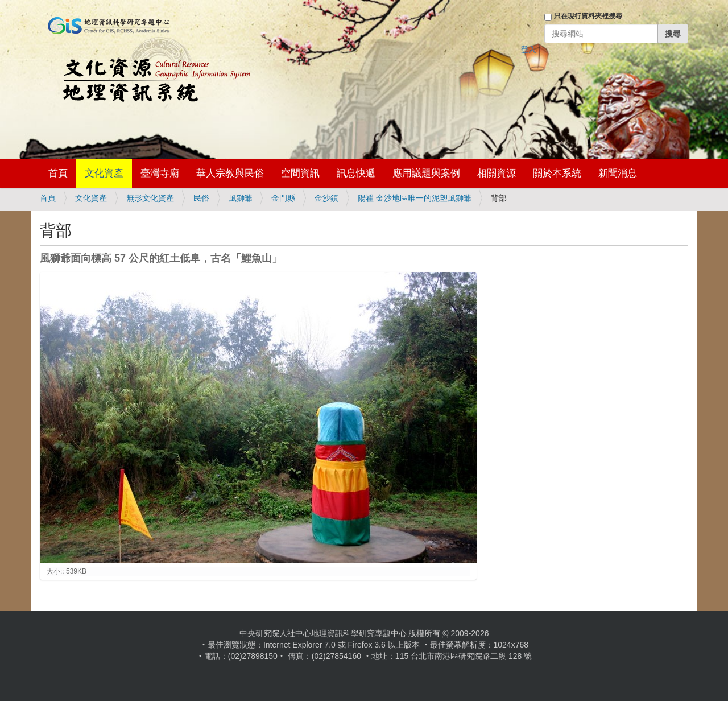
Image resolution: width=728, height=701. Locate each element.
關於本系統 (557, 173)
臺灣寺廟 (160, 173)
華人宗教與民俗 (230, 173)
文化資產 (104, 173)
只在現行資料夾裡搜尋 (588, 16)
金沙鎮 (326, 198)
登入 (528, 50)
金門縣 (283, 198)
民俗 (201, 198)
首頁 (58, 173)
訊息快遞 (356, 173)
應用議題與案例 (426, 173)
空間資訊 (300, 173)
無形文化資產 (150, 198)
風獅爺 (241, 198)
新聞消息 (618, 173)
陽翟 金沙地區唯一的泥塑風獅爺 (415, 198)
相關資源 (497, 173)
